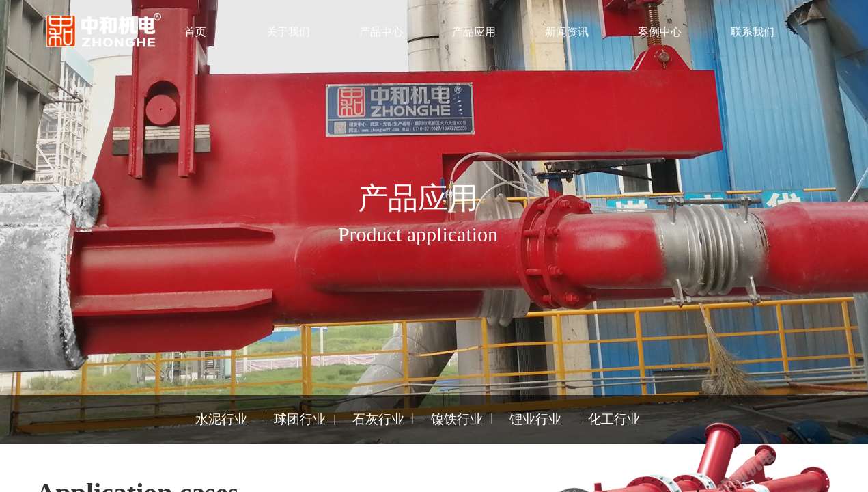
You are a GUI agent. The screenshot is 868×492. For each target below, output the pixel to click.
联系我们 (753, 32)
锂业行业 (535, 419)
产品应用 (474, 32)
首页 (195, 32)
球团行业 (300, 419)
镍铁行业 (457, 419)
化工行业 (614, 419)
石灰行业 (378, 419)
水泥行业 (221, 419)
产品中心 (381, 32)
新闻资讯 (567, 32)
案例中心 (660, 32)
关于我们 (288, 32)
